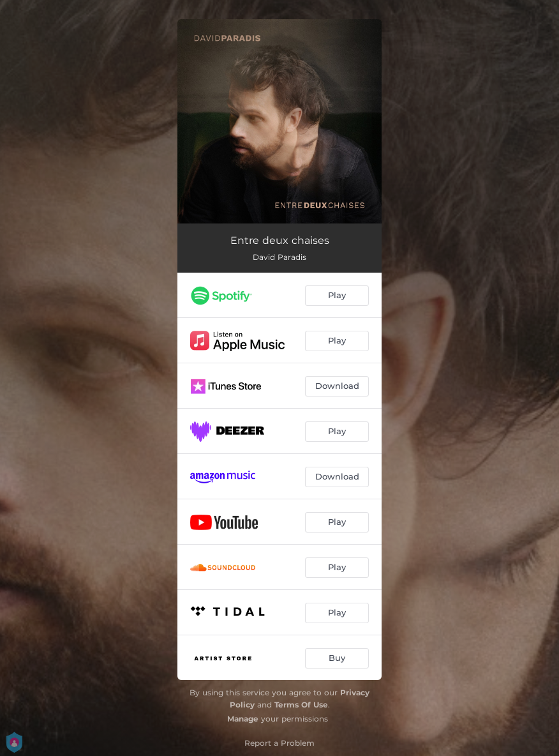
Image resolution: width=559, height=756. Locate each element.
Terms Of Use (301, 705)
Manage (243, 719)
